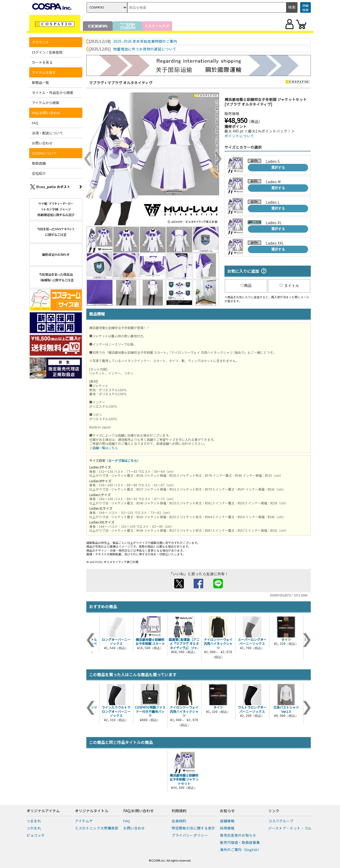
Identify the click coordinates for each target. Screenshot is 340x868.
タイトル (289, 286)
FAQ (35, 123)
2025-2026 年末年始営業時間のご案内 (145, 41)
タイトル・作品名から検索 (53, 93)
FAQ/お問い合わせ (46, 113)
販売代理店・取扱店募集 (240, 842)
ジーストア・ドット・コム (290, 828)
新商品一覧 (41, 82)
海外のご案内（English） (241, 850)
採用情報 (227, 828)
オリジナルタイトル (92, 811)
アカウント (41, 42)
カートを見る (42, 62)
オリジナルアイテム (43, 811)
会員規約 (179, 821)
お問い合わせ (42, 143)
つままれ (34, 821)
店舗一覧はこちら (105, 448)
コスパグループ (281, 821)
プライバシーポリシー (190, 835)
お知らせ (227, 811)
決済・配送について (47, 133)
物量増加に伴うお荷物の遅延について (145, 49)
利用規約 (179, 811)
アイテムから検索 (46, 103)
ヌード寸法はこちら (123, 460)
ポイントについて (239, 136)
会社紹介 (39, 173)
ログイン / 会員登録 (47, 52)
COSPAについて (44, 153)
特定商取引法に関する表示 (193, 828)
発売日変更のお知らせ (238, 835)
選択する (278, 167)
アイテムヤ (84, 821)
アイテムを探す (44, 72)
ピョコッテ (36, 835)
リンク (274, 811)
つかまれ (34, 828)
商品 (246, 286)
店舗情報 (227, 821)
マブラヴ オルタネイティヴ (130, 83)
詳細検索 (305, 8)
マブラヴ (96, 83)
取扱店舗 (39, 163)
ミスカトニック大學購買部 (97, 828)
